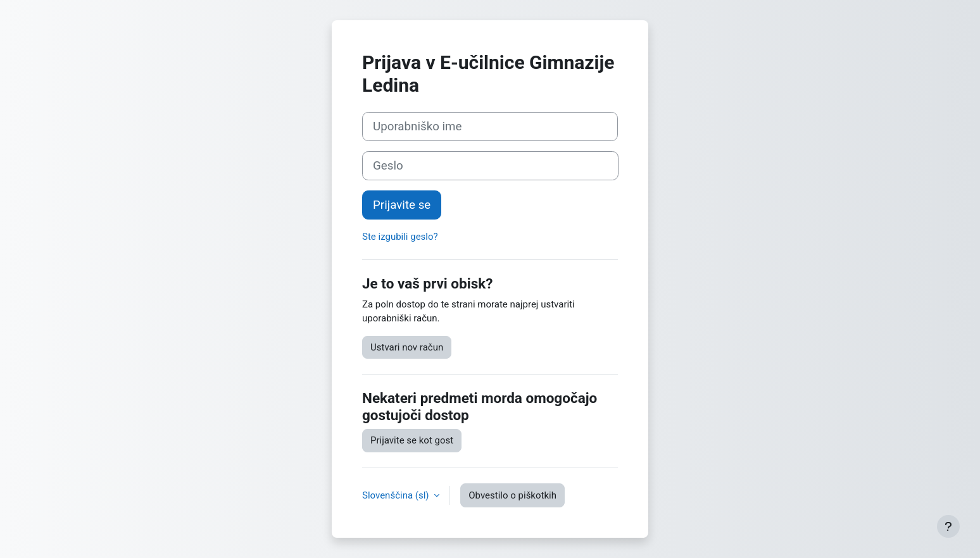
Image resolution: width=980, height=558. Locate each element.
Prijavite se (402, 205)
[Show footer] (948, 526)
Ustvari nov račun (407, 347)
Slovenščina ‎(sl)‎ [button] (397, 495)
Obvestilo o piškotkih (512, 495)
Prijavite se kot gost (412, 440)
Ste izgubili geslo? (400, 237)
